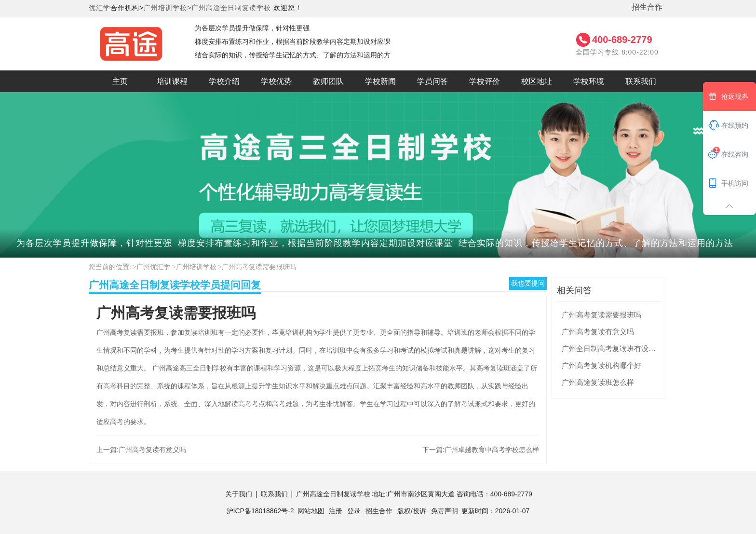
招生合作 (647, 7)
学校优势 (276, 81)
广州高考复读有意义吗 (152, 450)
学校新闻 (380, 81)
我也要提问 (528, 283)
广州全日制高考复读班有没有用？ (616, 349)
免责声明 (445, 511)
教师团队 (328, 81)
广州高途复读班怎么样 (598, 382)
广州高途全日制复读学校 (231, 8)
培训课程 (172, 81)
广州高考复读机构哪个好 (601, 365)
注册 (336, 511)
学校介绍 (224, 81)
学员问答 (432, 81)
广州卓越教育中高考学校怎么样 (492, 450)
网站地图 (311, 511)
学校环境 (589, 81)
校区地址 (537, 81)
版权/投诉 (412, 511)
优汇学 (100, 8)
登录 (354, 511)
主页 (120, 81)
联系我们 (641, 81)
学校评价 (485, 81)
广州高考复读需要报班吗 (259, 267)
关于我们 (239, 494)
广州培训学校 (196, 267)
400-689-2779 (622, 40)
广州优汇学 (153, 267)
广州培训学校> (168, 8)
